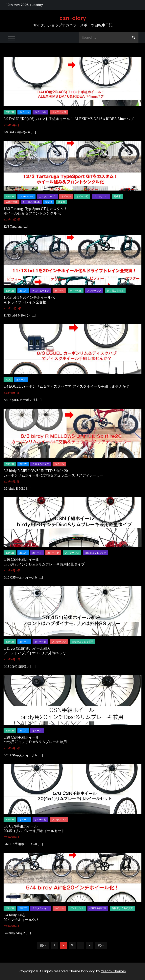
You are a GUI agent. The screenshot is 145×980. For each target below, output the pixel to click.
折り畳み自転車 (31, 202)
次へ (101, 945)
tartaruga (26, 196)
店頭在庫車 (12, 202)
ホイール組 (40, 112)
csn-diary (73, 18)
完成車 (117, 196)
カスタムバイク (47, 196)
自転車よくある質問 (95, 553)
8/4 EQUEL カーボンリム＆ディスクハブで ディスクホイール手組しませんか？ (67, 386)
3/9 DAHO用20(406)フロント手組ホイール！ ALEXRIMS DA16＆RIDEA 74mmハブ (69, 119)
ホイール (24, 112)
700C (8, 380)
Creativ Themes (113, 971)
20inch (10, 112)
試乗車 (61, 202)
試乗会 (49, 202)
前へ (43, 945)
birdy (23, 291)
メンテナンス (59, 112)
